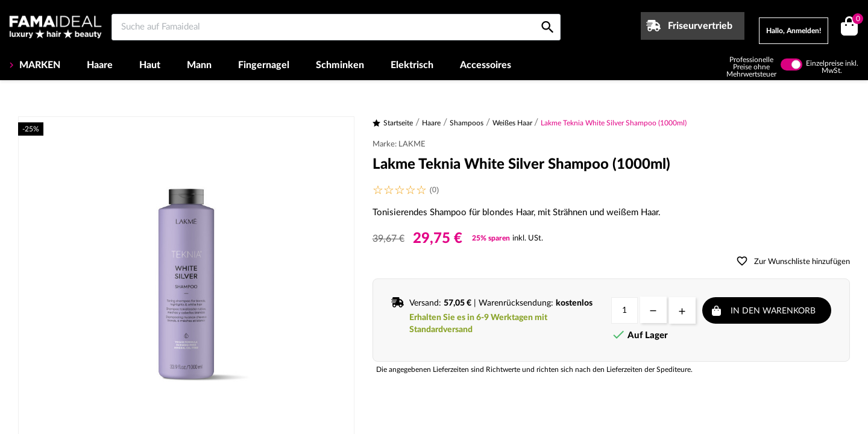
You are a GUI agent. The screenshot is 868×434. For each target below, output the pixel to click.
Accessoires (486, 65)
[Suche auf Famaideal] (336, 27)
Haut (150, 65)
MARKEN (39, 65)
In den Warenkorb (773, 311)
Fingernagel (264, 65)
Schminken (340, 65)
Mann (199, 65)
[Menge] (624, 310)
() (856, 20)
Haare (100, 65)
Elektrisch (412, 65)
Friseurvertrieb (700, 26)
